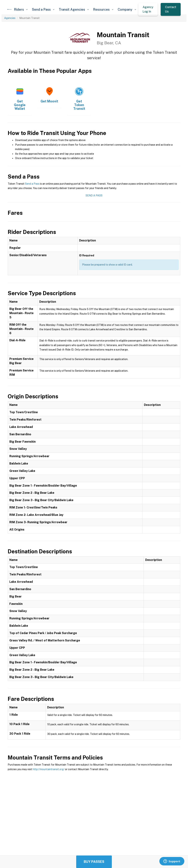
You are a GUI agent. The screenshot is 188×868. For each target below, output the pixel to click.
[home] (10, 9)
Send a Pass (32, 184)
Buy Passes (94, 862)
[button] (21, 9)
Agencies (10, 18)
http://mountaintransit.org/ (49, 769)
